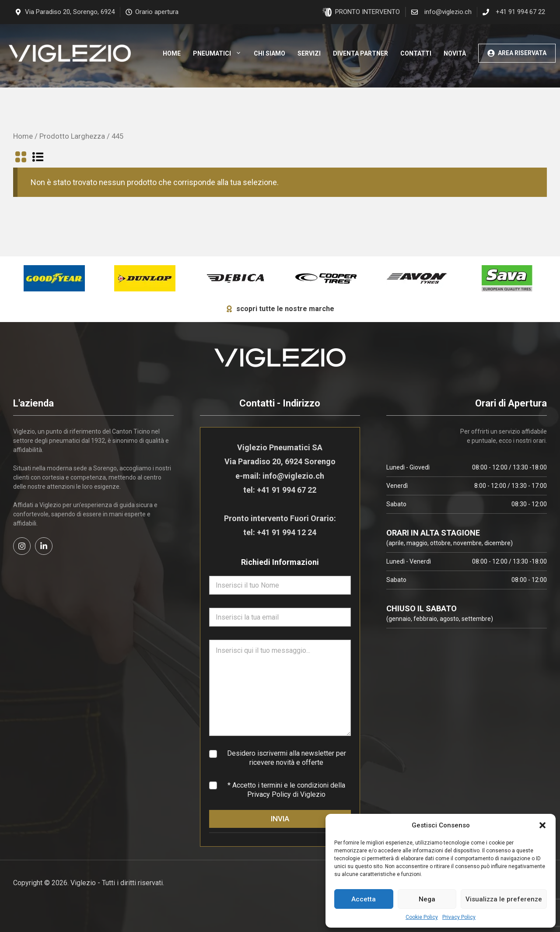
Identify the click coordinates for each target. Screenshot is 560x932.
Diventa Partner (360, 53)
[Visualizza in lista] (38, 158)
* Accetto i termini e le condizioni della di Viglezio (286, 790)
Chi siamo (269, 53)
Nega (427, 899)
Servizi (309, 53)
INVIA (280, 819)
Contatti (416, 53)
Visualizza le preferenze (504, 899)
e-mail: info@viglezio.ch (280, 476)
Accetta (364, 899)
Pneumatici (220, 53)
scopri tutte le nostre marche (285, 309)
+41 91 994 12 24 (287, 532)
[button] (542, 825)
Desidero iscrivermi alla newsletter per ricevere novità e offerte (287, 758)
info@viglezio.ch (448, 12)
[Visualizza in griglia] (21, 158)
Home (172, 53)
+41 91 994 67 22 (520, 12)
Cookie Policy (422, 917)
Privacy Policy (459, 917)
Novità (455, 53)
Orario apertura (157, 12)
